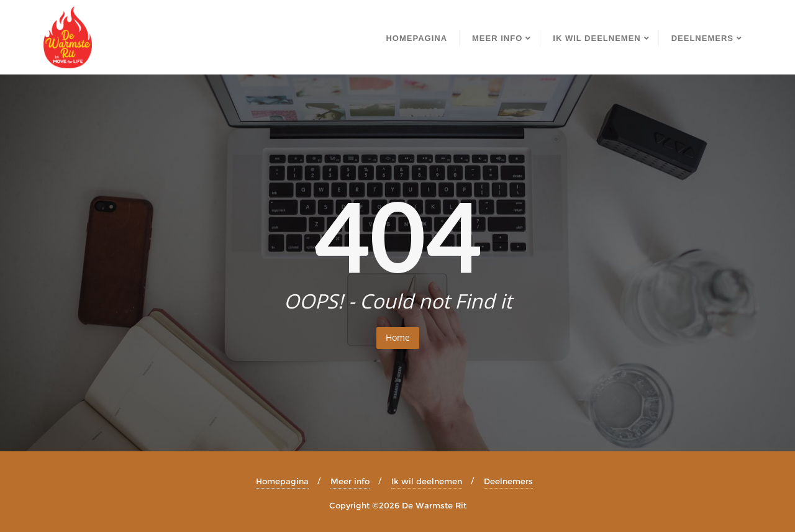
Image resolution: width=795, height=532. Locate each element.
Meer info (350, 481)
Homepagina (282, 481)
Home (398, 337)
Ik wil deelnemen (427, 481)
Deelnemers (508, 481)
